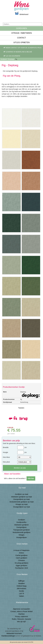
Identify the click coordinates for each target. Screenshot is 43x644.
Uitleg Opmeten (21, 42)
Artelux (22, 553)
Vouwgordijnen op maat (21, 507)
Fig (16, 59)
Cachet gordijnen (22, 555)
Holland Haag (21, 586)
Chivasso (22, 560)
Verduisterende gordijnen (22, 532)
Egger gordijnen (21, 565)
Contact (21, 38)
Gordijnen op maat (21, 494)
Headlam (21, 583)
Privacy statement (21, 617)
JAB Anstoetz (21, 588)
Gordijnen (21, 28)
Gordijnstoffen (21, 522)
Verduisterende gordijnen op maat (21, 502)
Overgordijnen (22, 527)
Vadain (21, 596)
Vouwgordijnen (22, 537)
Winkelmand (21, 13)
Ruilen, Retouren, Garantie (21, 619)
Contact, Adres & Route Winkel (21, 611)
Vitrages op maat (22, 504)
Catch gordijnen (21, 558)
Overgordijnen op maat (21, 499)
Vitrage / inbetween (21, 33)
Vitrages (21, 535)
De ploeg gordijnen (22, 563)
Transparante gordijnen (21, 530)
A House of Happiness (21, 550)
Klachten (21, 614)
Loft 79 (21, 594)
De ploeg (11, 59)
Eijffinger (21, 581)
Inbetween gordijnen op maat (21, 497)
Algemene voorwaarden (22, 609)
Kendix (21, 591)
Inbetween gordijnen (21, 525)
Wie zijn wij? (21, 622)
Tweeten (21, 408)
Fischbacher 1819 (21, 568)
